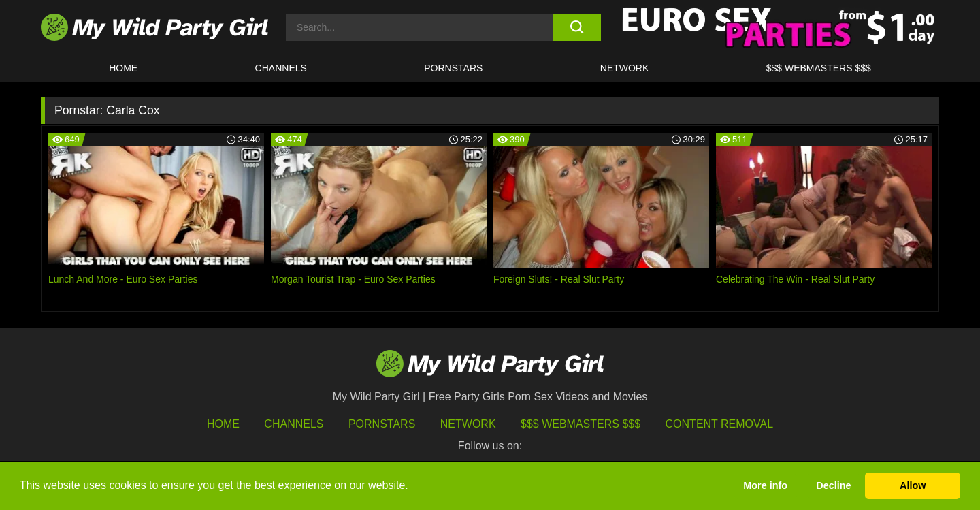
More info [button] (765, 485)
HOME (123, 68)
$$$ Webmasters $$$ (581, 424)
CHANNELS (281, 68)
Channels (294, 424)
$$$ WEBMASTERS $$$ (819, 68)
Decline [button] (833, 485)
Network (625, 68)
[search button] (577, 27)
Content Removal (720, 424)
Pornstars (453, 68)
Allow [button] (913, 485)
